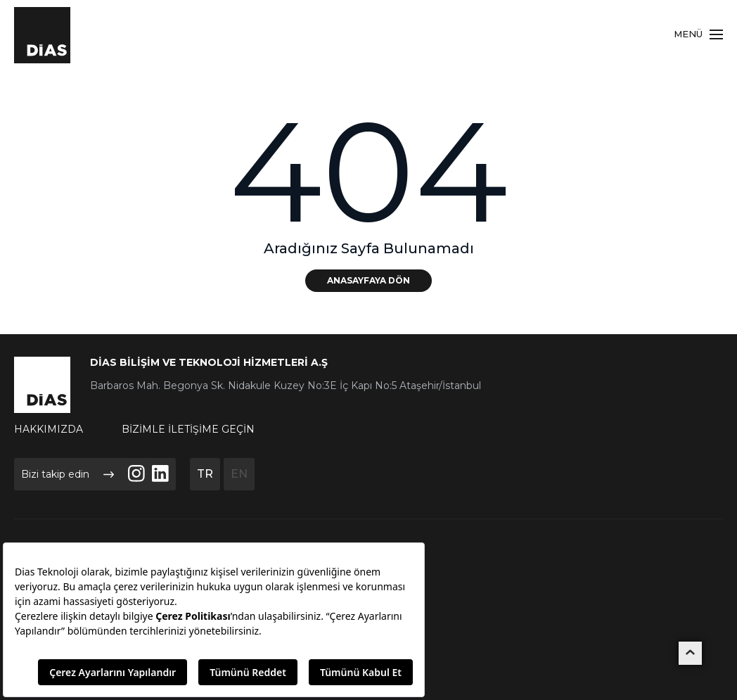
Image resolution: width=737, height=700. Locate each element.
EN (239, 474)
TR (205, 474)
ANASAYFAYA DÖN (368, 280)
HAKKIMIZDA (49, 429)
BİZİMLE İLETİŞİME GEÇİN (188, 429)
